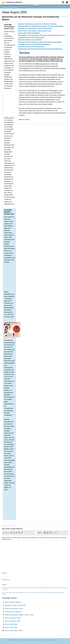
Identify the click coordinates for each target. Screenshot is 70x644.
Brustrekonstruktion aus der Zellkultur (30, 40)
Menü (35, 5)
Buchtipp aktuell (6, 580)
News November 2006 (14, 630)
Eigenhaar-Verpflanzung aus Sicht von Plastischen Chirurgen (37, 24)
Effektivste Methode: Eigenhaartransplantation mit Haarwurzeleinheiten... (41, 26)
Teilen (40, 533)
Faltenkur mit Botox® (13, 612)
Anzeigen (4, 585)
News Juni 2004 (11, 627)
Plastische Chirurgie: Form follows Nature (31, 47)
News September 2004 (14, 608)
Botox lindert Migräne (13, 602)
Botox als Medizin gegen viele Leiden (19, 615)
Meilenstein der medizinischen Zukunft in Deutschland (35, 28)
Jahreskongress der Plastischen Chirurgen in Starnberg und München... (41, 49)
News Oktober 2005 (13, 621)
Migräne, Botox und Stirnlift (15, 605)
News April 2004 (11, 624)
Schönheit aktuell (6, 8)
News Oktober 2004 (13, 618)
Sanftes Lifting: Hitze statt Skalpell (29, 33)
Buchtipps (4, 573)
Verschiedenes (14, 8)
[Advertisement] (30, 98)
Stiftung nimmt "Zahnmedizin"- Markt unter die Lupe (34, 31)
